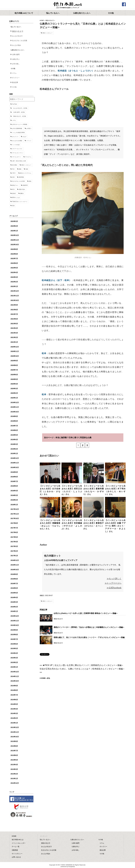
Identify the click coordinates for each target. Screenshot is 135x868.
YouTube (14, 104)
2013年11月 (15, 732)
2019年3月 (14, 444)
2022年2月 (14, 282)
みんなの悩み (16, 45)
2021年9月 (14, 305)
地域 (27, 169)
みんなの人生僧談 (17, 141)
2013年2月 (14, 774)
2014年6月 (14, 700)
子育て (14, 173)
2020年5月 (14, 379)
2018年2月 (14, 500)
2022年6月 (14, 263)
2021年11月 (15, 296)
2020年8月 (14, 365)
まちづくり (15, 137)
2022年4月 (14, 273)
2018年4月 (14, 491)
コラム (14, 73)
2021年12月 (15, 291)
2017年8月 (14, 523)
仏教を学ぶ (16, 59)
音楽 (13, 206)
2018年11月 (15, 463)
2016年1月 (14, 611)
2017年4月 (14, 542)
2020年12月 (15, 347)
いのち (14, 120)
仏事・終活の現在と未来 (19, 161)
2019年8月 (14, 421)
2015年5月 (14, 649)
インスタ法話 (16, 145)
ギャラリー (16, 78)
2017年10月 (15, 518)
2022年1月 (14, 286)
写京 (13, 169)
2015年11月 (15, 621)
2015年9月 (14, 630)
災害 (13, 177)
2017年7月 (14, 528)
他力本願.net (68, 5)
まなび (24, 137)
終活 (13, 189)
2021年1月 (14, 342)
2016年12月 (15, 560)
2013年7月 (14, 751)
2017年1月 (14, 556)
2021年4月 (14, 328)
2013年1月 (14, 779)
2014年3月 (14, 713)
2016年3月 (14, 602)
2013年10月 (15, 737)
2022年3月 (14, 277)
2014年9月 (14, 686)
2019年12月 (15, 403)
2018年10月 (15, 467)
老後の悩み (22, 189)
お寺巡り (29, 128)
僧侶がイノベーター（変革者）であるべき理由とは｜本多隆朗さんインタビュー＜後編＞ (89, 627)
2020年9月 (14, 361)
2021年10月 (15, 300)
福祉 (30, 181)
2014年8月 (14, 690)
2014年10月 (15, 681)
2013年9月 (14, 741)
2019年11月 (15, 407)
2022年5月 (14, 268)
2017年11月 (15, 514)
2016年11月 (15, 565)
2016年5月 (14, 593)
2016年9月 (14, 574)
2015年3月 (14, 658)
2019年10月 (15, 412)
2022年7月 (14, 259)
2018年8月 (14, 477)
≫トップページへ (113, 583)
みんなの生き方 (17, 36)
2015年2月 (14, 662)
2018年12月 (15, 458)
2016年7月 (14, 584)
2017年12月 (15, 509)
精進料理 (25, 185)
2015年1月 (14, 667)
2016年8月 (14, 579)
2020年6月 (14, 375)
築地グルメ (15, 185)
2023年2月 (14, 226)
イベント (29, 141)
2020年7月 (14, 370)
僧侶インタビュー (47, 33)
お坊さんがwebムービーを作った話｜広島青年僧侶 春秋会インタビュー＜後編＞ (86, 613)
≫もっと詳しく (114, 579)
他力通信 (15, 165)
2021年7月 (14, 314)
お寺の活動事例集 (17, 128)
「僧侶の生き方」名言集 (19, 116)
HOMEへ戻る (46, 678)
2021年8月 (14, 310)
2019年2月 (14, 449)
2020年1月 (14, 398)
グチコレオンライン (18, 153)
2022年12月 (15, 235)
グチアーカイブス (17, 149)
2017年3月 (14, 546)
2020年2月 (14, 393)
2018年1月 (14, 505)
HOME (42, 20)
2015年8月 (14, 635)
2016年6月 (14, 588)
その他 (14, 87)
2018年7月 (14, 481)
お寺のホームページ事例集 (20, 124)
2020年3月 (14, 389)
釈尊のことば (16, 197)
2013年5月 (14, 760)
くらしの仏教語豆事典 (18, 133)
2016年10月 (15, 570)
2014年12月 (15, 672)
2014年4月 (14, 709)
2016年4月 (14, 598)
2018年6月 (14, 486)
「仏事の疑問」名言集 (18, 112)
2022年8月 (14, 254)
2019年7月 (14, 426)
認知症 (14, 193)
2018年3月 (14, 495)
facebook (124, 4)
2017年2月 (14, 551)
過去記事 (15, 82)
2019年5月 (14, 435)
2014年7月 (14, 695)
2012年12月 (15, 783)
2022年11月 (15, 240)
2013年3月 (14, 769)
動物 (20, 169)
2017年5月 (14, 537)
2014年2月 (14, 718)
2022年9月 (14, 249)
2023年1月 (14, 231)
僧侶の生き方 (50, 20)
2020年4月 (14, 384)
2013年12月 (15, 727)
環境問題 (21, 177)
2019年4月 (14, 440)
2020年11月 (15, 351)
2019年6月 (14, 430)
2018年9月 (14, 472)
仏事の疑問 (16, 55)
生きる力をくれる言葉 (19, 41)
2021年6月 (14, 319)
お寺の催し (16, 64)
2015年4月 (14, 653)
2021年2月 (14, 337)
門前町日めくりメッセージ (20, 202)
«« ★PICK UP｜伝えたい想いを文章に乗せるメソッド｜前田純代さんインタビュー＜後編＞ (82, 665)
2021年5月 (14, 324)
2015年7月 (14, 639)
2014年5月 (14, 704)
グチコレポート (16, 157)
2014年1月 (14, 723)
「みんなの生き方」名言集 (20, 108)
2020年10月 (15, 356)
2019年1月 (14, 454)
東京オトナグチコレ (26, 173)
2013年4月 (14, 765)
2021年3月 (14, 333)
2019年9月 (14, 416)
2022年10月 (15, 245)
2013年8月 (14, 746)
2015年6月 (14, 644)
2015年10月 (15, 625)
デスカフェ (28, 157)
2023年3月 (14, 221)
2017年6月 (14, 532)
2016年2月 (14, 607)
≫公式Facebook (114, 588)
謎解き (22, 193)
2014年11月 (15, 676)
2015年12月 (15, 616)
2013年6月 (14, 755)
